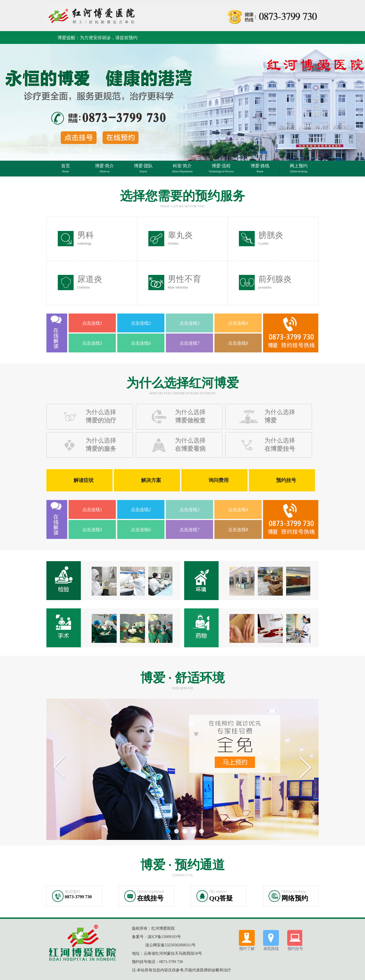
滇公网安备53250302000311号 (170, 945)
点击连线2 (141, 323)
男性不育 (184, 282)
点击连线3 (189, 323)
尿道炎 (90, 282)
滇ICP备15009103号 (164, 937)
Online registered (150, 891)
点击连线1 (92, 323)
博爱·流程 (221, 168)
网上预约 (299, 168)
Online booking (294, 891)
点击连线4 (238, 323)
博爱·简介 (104, 168)
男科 (86, 238)
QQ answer (218, 891)
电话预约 (72, 892)
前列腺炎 (275, 282)
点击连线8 (238, 343)
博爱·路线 (260, 168)
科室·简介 (182, 168)
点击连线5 (92, 343)
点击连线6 (141, 343)
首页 (66, 168)
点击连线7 (189, 343)
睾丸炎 (180, 238)
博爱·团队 (143, 168)
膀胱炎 (271, 238)
